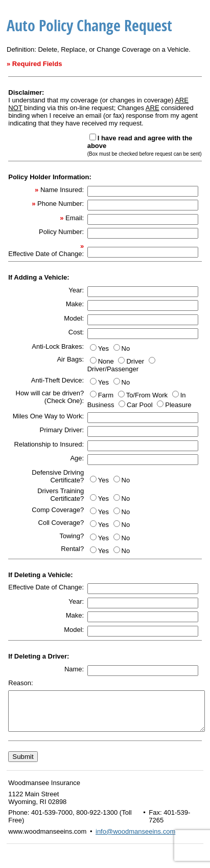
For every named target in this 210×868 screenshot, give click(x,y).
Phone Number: (61, 204)
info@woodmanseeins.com (135, 839)
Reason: (20, 683)
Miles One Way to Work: (48, 416)
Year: (76, 290)
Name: (74, 669)
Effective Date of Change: (46, 254)
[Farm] (93, 394)
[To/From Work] (121, 394)
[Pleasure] (160, 404)
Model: (74, 318)
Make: (75, 304)
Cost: (76, 332)
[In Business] (176, 394)
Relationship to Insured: (49, 444)
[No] (117, 347)
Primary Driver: (62, 430)
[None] (93, 360)
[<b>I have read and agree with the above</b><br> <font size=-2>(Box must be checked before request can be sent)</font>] (93, 137)
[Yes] (93, 347)
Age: (77, 458)
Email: (75, 218)
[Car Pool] (122, 404)
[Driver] (121, 360)
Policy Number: (61, 232)
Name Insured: (62, 190)
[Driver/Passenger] (152, 360)
